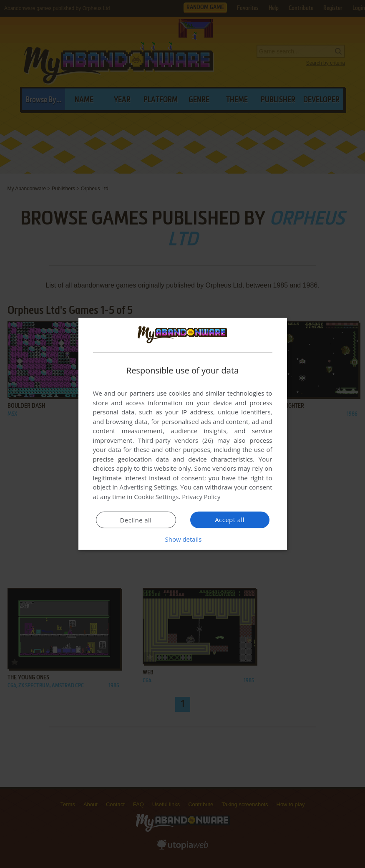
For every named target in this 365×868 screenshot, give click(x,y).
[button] (183, 539)
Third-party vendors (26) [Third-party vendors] (176, 440)
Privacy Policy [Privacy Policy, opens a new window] (201, 497)
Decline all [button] (136, 520)
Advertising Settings (149, 487)
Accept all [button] (230, 520)
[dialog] (183, 434)
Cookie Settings (156, 497)
